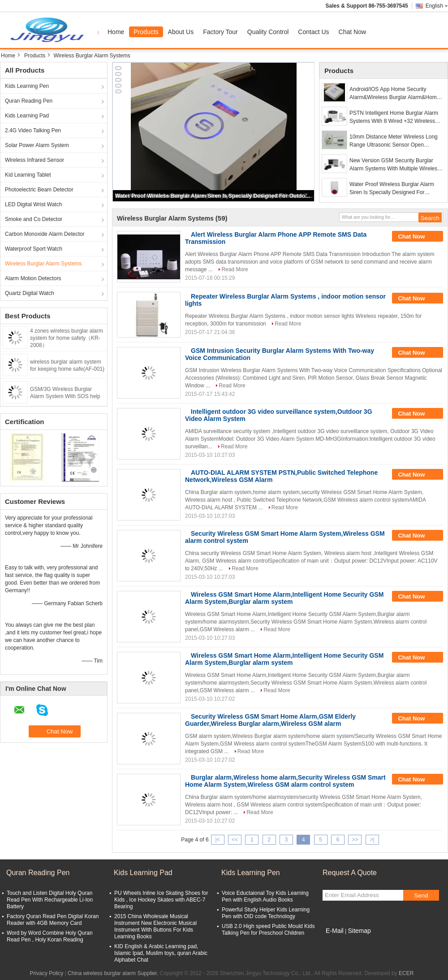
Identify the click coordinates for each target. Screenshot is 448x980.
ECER (406, 973)
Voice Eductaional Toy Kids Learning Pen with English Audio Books (265, 896)
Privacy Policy (47, 973)
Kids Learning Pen (27, 86)
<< (235, 840)
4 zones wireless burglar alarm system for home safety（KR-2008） (67, 338)
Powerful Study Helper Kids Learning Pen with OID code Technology (266, 913)
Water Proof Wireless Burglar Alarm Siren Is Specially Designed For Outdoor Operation (214, 196)
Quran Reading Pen (29, 101)
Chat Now (352, 32)
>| (372, 840)
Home (116, 32)
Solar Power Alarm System (37, 145)
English (437, 6)
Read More (235, 269)
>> (355, 840)
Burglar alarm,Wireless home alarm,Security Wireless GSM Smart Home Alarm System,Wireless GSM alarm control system (285, 781)
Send (421, 895)
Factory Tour (220, 32)
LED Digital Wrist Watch (33, 204)
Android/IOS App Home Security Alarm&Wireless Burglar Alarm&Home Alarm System (394, 94)
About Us (181, 32)
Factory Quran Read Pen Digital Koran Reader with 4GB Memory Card (53, 920)
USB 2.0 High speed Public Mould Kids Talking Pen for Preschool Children (268, 930)
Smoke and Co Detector (34, 219)
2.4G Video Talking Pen (33, 130)
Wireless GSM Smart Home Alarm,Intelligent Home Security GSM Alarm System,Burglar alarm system (284, 598)
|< (218, 840)
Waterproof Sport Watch (34, 249)
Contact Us (313, 32)
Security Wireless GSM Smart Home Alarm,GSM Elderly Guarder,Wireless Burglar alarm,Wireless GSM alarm (270, 720)
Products (146, 32)
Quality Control (268, 32)
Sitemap (359, 931)
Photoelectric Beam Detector (39, 190)
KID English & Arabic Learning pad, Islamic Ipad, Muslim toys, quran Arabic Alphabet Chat (161, 953)
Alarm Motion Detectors (33, 278)
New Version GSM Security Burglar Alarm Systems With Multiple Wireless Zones (395, 165)
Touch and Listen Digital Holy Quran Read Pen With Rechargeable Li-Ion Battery (50, 900)
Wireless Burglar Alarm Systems (43, 264)
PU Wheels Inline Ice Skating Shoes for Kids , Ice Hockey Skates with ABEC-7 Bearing (161, 900)
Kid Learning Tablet (28, 175)
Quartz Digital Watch (30, 293)
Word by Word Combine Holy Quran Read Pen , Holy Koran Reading (50, 936)
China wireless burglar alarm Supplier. (114, 973)
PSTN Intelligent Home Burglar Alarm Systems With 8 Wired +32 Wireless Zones (394, 117)
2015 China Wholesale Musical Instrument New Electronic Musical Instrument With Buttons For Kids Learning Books (155, 926)
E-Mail (335, 931)
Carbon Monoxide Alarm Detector (45, 234)
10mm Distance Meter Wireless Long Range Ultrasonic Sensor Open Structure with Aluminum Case (394, 141)
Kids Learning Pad (27, 116)
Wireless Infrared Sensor (34, 160)
